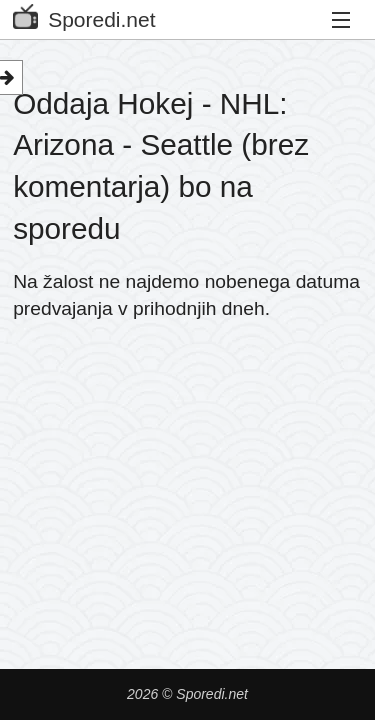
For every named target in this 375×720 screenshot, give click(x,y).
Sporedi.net (84, 15)
